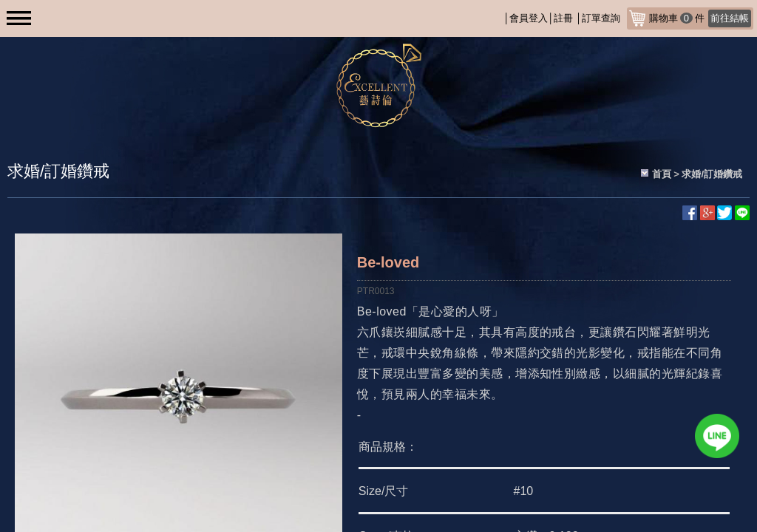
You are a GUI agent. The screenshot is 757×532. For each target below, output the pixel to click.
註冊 (563, 18)
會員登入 (529, 18)
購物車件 (700, 18)
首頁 (662, 174)
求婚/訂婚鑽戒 (712, 174)
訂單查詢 (601, 18)
